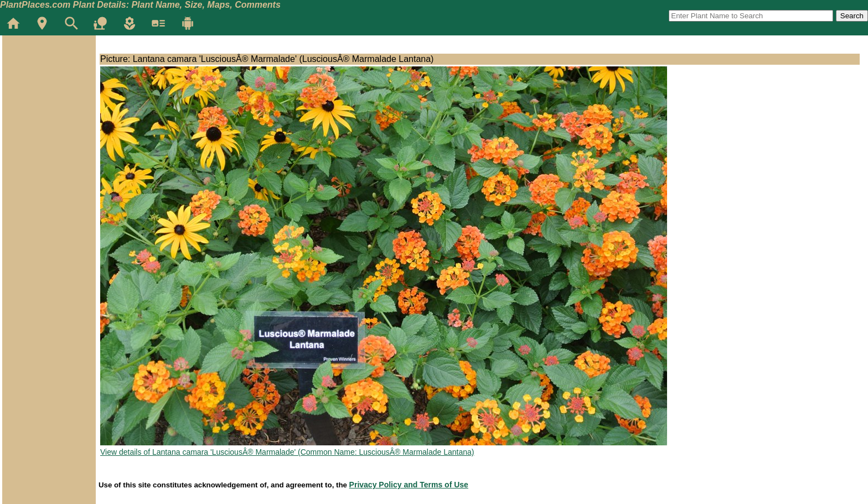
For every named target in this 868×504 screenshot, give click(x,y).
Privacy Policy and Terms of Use (409, 485)
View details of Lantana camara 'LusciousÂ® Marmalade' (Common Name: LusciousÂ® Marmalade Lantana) (287, 452)
